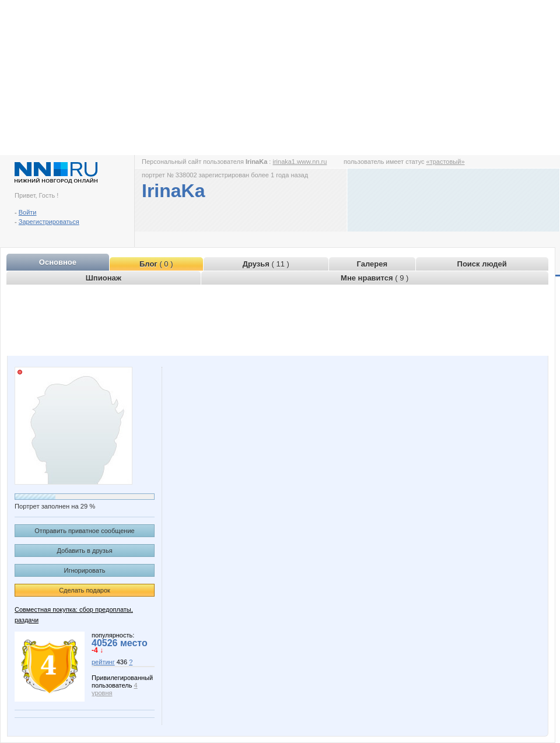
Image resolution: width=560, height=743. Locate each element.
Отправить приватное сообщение (84, 531)
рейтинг (103, 662)
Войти (28, 212)
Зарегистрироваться (49, 222)
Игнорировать (85, 570)
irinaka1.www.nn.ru (300, 162)
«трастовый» (446, 162)
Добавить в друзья (84, 551)
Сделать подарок (85, 590)
